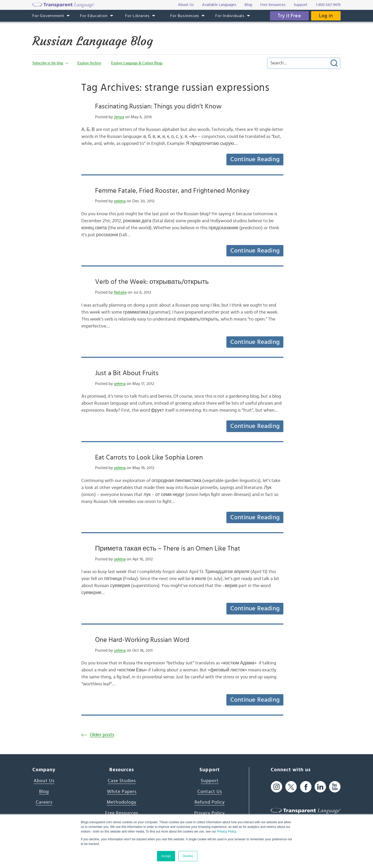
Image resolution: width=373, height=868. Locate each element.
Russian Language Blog (93, 41)
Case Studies (122, 781)
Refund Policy (210, 802)
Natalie (120, 292)
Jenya (119, 117)
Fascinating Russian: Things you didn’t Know (158, 106)
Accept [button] (166, 856)
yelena (120, 201)
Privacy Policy (226, 832)
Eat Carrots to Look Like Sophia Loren (149, 457)
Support (210, 781)
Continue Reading (255, 159)
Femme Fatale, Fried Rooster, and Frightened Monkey (172, 191)
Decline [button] (188, 856)
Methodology (122, 802)
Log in (326, 16)
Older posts (102, 735)
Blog (44, 792)
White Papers (122, 792)
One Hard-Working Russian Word (142, 640)
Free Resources (122, 813)
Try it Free (289, 16)
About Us (44, 781)
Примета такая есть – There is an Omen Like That (168, 548)
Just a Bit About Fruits (127, 373)
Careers (44, 802)
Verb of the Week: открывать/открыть (152, 282)
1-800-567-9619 (328, 5)
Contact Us (210, 792)
